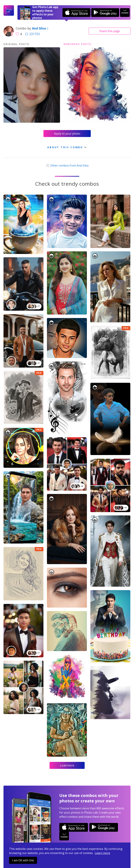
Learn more (102, 853)
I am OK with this (23, 860)
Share (110, 31)
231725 (32, 34)
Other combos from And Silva (67, 165)
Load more (67, 765)
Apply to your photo (67, 134)
